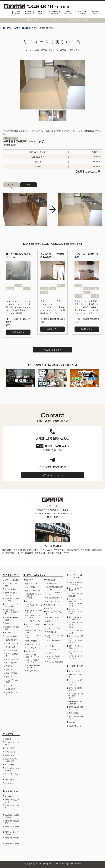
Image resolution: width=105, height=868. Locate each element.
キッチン (11, 185)
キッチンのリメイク (33, 621)
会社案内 (95, 13)
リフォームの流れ (75, 671)
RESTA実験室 (73, 713)
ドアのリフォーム (53, 601)
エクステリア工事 (12, 659)
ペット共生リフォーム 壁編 (55, 636)
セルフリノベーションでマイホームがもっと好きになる (76, 655)
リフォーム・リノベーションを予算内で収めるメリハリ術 (76, 602)
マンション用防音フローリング (33, 656)
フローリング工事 (12, 643)
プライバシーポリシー (12, 775)
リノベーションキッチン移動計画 (76, 618)
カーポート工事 (52, 618)
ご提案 (17, 13)
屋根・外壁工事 (11, 673)
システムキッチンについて (34, 606)
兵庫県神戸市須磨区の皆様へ (12, 816)
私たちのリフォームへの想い (12, 743)
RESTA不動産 (10, 796)
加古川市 (29, 553)
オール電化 (51, 646)
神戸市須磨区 (33, 550)
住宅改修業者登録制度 (76, 708)
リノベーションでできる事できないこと (76, 625)
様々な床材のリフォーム (34, 672)
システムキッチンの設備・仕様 (34, 611)
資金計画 (72, 722)
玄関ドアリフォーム (54, 621)
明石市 (20, 553)
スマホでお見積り (11, 589)
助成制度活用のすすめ (76, 676)
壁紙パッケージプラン (34, 590)
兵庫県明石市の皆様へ (12, 839)
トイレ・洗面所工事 (12, 655)
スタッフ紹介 (9, 748)
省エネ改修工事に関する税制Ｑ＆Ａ (76, 696)
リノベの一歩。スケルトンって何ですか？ (76, 611)
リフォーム (40, 13)
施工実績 (8, 633)
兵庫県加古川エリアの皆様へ (12, 833)
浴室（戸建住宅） (33, 641)
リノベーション (54, 13)
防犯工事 (9, 685)
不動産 (68, 13)
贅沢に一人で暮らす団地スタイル (76, 647)
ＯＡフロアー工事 (53, 628)
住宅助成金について (12, 693)
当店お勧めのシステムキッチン (34, 616)
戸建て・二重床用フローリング (33, 661)
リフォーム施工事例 (12, 580)
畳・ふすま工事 (11, 663)
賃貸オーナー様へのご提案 (12, 619)
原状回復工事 (52, 632)
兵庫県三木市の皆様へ (12, 844)
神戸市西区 (7, 550)
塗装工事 (9, 677)
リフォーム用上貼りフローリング (33, 666)
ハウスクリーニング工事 (12, 681)
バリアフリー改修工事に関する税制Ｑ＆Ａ (76, 682)
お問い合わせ (9, 780)
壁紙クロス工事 (11, 640)
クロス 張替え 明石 (12, 806)
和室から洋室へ (52, 584)
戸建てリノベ (11, 138)
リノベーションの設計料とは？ (76, 595)
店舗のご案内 (9, 755)
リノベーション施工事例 (12, 584)
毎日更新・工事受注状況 (12, 628)
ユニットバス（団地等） (33, 636)
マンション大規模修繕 (55, 662)
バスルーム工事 (11, 650)
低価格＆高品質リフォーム (12, 801)
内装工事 (9, 666)
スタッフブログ (82, 13)
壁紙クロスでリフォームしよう (12, 594)
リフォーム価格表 (11, 636)
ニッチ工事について (33, 587)
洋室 (28, 185)
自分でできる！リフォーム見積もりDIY (12, 612)
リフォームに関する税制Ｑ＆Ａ (76, 689)
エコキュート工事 (53, 649)
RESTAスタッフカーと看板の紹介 (12, 760)
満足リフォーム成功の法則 (76, 717)
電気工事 (9, 670)
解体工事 (49, 608)
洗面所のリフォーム (33, 644)
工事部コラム (9, 623)
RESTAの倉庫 (10, 765)
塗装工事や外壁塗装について (55, 641)
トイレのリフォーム (33, 648)
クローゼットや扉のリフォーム (55, 593)
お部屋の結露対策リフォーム (55, 588)
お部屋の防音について (55, 598)
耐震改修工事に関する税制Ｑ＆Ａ (76, 702)
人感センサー (52, 653)
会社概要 (54, 517)
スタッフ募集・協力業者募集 (12, 769)
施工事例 (28, 13)
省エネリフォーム (75, 726)
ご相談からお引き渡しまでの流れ (76, 583)
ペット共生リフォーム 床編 (12, 599)
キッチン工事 (10, 647)
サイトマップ (9, 783)
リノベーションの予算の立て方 (76, 589)
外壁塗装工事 (51, 605)
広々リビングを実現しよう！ (76, 631)
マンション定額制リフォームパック (53, 657)
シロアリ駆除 (10, 689)
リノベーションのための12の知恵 (12, 605)
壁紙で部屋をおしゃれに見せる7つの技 (34, 596)
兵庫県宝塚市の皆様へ (12, 827)
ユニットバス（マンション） (34, 631)
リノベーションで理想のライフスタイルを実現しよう (76, 639)
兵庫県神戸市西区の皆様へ (12, 822)
